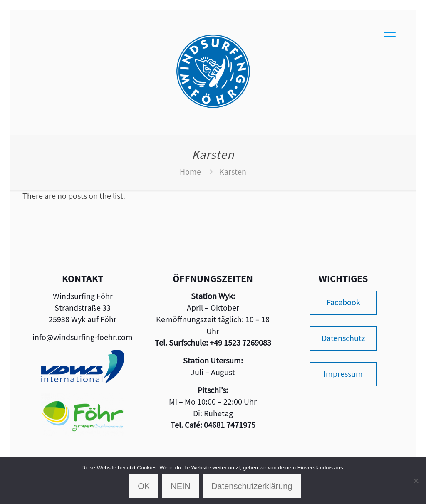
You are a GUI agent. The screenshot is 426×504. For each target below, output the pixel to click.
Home (190, 172)
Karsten (233, 172)
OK (144, 486)
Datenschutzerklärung (252, 486)
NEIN (181, 486)
